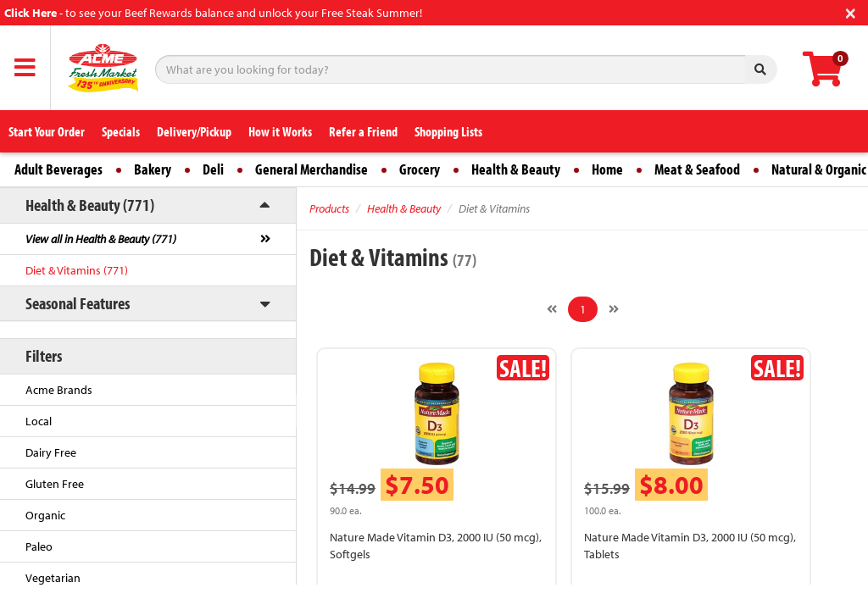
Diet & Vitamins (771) (77, 270)
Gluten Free (55, 484)
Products (329, 208)
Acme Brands (59, 390)
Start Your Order (47, 131)
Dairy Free (51, 452)
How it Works (280, 131)
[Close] (851, 11)
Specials (121, 131)
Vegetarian (53, 578)
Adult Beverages (58, 169)
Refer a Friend (363, 131)
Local (39, 421)
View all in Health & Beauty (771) (101, 239)
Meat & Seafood (697, 169)
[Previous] (552, 309)
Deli (213, 169)
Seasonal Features (78, 303)
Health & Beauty (516, 169)
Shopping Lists (448, 131)
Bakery (153, 169)
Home (607, 169)
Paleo (39, 546)
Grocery (420, 169)
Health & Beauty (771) (90, 205)
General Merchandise (312, 169)
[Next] (614, 309)
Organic (45, 515)
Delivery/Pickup (194, 131)
